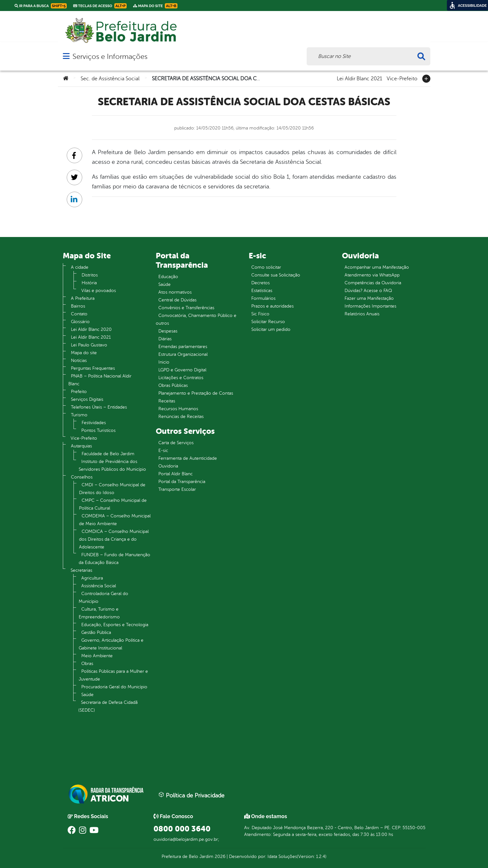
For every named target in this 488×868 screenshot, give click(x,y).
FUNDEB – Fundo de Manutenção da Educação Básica (114, 559)
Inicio (164, 362)
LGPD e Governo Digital (182, 370)
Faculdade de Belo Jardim (108, 454)
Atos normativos (175, 292)
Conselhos (82, 477)
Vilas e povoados (99, 291)
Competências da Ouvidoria (373, 283)
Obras (87, 664)
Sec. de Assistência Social (110, 79)
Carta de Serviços (176, 443)
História (89, 283)
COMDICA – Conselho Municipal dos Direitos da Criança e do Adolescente (114, 539)
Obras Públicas (173, 385)
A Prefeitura (83, 298)
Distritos (90, 275)
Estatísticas (262, 291)
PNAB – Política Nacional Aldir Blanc (100, 380)
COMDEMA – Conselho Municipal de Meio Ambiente (115, 520)
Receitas (167, 401)
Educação (168, 277)
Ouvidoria (168, 466)
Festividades (94, 423)
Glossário (80, 322)
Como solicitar (266, 267)
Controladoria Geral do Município (103, 597)
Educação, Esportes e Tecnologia (115, 625)
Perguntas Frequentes (93, 368)
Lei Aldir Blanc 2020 (91, 329)
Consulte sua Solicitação (276, 275)
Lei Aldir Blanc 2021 (359, 78)
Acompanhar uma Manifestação (377, 267)
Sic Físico (260, 314)
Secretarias (81, 570)
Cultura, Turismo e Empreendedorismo (99, 613)
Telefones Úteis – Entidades (99, 407)
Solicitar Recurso (268, 322)
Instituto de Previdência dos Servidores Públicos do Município (112, 465)
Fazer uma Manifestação (369, 298)
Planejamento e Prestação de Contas (196, 393)
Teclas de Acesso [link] (100, 6)
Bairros (78, 306)
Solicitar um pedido (271, 329)
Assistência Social (99, 586)
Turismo (79, 415)
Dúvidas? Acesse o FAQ (368, 291)
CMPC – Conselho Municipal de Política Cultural (113, 504)
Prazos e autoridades (272, 306)
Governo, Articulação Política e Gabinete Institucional (111, 644)
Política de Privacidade (191, 795)
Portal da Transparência (182, 482)
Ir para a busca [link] (41, 6)
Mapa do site (84, 353)
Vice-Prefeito (402, 78)
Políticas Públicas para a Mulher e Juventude (113, 675)
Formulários (263, 298)
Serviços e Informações (110, 56)
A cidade (80, 267)
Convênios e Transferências (186, 308)
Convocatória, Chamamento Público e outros (196, 319)
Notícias (79, 361)
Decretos (261, 283)
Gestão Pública (96, 632)
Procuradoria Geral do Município (114, 687)
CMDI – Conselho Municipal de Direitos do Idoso (112, 489)
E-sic (163, 451)
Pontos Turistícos (98, 430)
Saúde (87, 695)
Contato (79, 314)
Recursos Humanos (178, 409)
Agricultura (92, 578)
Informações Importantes (370, 306)
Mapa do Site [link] (155, 6)
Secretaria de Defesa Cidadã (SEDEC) (108, 706)
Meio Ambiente (97, 656)
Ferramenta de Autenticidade (188, 458)
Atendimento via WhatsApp (372, 275)
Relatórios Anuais (362, 314)
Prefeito (79, 392)
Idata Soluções (282, 857)
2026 (219, 857)
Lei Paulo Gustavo (89, 345)
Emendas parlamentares (183, 347)
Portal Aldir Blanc (176, 474)
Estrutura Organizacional (183, 354)
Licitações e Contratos (181, 378)
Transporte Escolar (177, 489)
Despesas (168, 331)
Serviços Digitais (87, 399)
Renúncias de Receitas (181, 417)
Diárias (165, 339)
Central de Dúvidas (177, 300)
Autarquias (81, 446)
